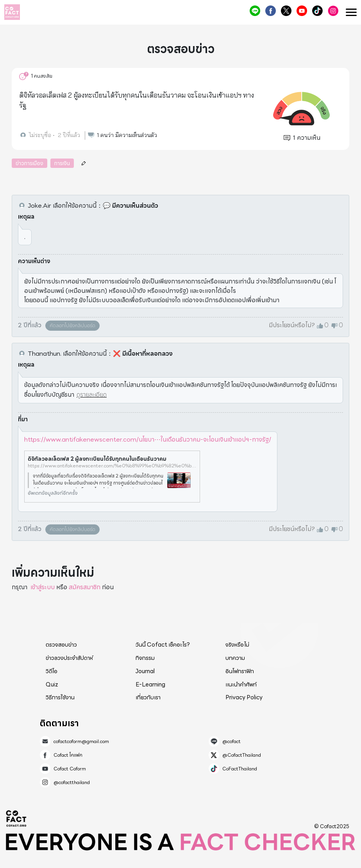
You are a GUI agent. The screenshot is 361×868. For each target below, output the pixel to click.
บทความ (235, 658)
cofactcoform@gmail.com (81, 741)
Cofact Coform (302, 11)
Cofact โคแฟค (271, 11)
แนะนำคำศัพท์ (241, 684)
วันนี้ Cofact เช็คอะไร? (163, 645)
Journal (145, 671)
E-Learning (150, 684)
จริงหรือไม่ (237, 645)
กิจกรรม (145, 658)
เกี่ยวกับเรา (148, 697)
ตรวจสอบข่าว (61, 645)
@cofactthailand (333, 11)
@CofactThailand (286, 11)
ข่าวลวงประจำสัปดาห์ (69, 658)
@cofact (255, 11)
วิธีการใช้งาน (60, 697)
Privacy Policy (244, 697)
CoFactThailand (317, 11)
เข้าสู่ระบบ (43, 587)
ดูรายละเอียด (92, 395)
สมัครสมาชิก (85, 587)
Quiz (52, 684)
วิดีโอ (52, 671)
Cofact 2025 (16, 818)
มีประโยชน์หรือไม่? (292, 325)
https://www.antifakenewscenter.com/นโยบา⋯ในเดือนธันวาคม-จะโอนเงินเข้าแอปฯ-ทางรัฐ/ (148, 439)
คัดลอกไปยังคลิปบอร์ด (72, 325)
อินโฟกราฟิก (240, 671)
